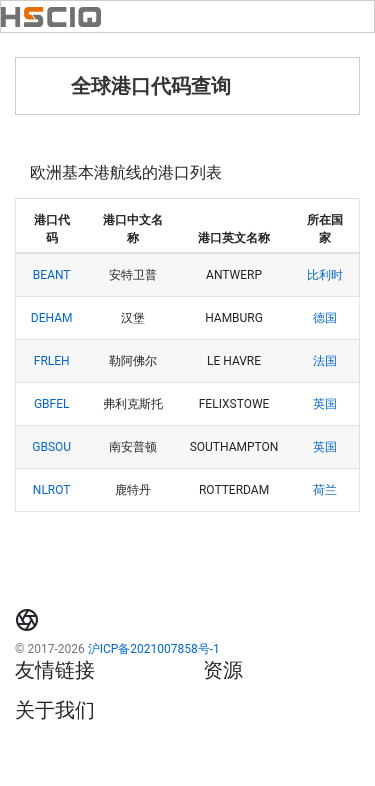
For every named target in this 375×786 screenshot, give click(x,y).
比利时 (325, 275)
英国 (325, 404)
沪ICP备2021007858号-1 (154, 649)
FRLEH (52, 361)
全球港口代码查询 (151, 86)
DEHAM (52, 318)
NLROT (52, 490)
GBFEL (52, 404)
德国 (325, 318)
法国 (325, 361)
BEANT (52, 275)
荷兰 (325, 490)
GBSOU (51, 447)
